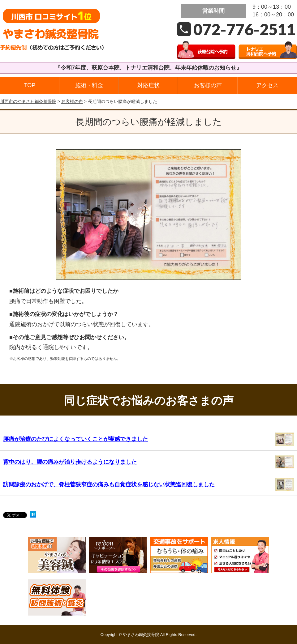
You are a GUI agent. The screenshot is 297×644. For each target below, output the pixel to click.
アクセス (267, 85)
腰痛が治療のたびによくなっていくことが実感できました (75, 439)
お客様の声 (208, 85)
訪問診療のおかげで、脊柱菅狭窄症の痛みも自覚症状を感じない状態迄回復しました (109, 484)
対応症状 (148, 85)
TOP (30, 85)
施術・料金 (89, 85)
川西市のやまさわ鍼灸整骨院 (28, 101)
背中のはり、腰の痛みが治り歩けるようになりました (70, 462)
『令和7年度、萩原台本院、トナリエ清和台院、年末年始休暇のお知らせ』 (148, 68)
